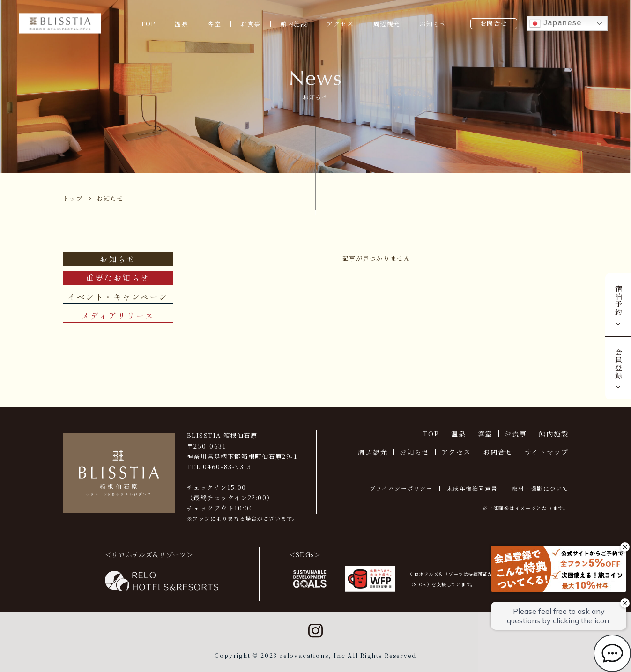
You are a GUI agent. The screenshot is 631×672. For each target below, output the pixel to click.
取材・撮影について (540, 488)
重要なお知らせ (118, 277)
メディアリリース (118, 315)
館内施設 (294, 24)
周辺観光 (387, 24)
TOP (148, 24)
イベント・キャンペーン (118, 297)
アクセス (340, 24)
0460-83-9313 (227, 467)
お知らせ (433, 24)
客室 (214, 24)
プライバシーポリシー (401, 488)
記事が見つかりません (377, 258)
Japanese (556, 23)
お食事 (251, 24)
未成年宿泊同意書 (472, 488)
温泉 (182, 24)
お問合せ (494, 23)
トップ (73, 198)
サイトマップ (547, 452)
